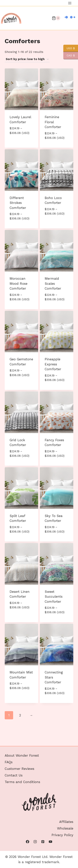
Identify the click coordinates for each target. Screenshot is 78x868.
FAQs (9, 744)
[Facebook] (27, 842)
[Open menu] (70, 3)
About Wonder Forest (22, 737)
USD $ (69, 48)
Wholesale (65, 829)
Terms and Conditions (22, 764)
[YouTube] (51, 842)
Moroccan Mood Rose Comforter (19, 283)
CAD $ (69, 55)
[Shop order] (27, 59)
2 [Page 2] (20, 715)
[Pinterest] (43, 842)
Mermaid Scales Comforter (53, 283)
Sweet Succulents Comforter (54, 597)
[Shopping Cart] (56, 18)
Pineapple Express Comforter (53, 364)
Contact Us (14, 757)
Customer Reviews (19, 750)
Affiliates (66, 822)
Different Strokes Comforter (18, 203)
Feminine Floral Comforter (53, 122)
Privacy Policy (62, 835)
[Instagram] (35, 842)
